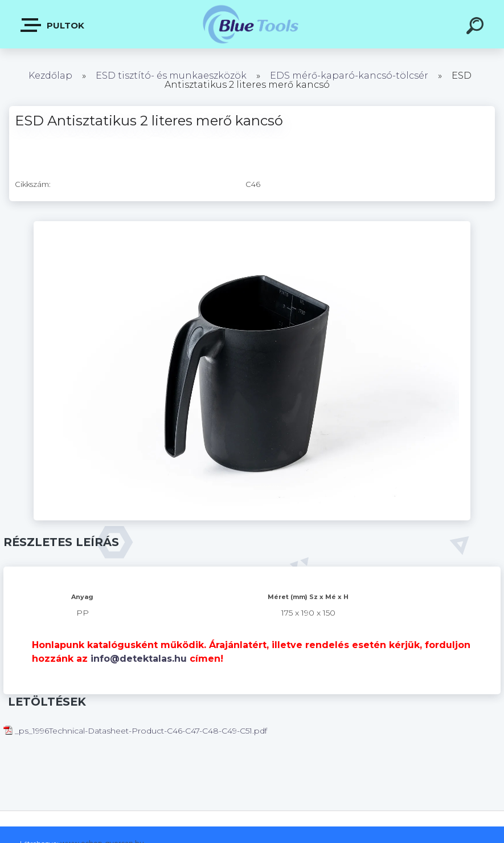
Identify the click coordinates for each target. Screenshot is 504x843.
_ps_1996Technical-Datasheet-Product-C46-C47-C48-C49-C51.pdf (135, 731)
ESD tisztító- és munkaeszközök (171, 76)
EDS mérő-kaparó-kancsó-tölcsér (349, 76)
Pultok (53, 25)
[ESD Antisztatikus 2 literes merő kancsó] (252, 225)
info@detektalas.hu (139, 659)
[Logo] (252, 24)
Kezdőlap (50, 76)
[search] (477, 27)
